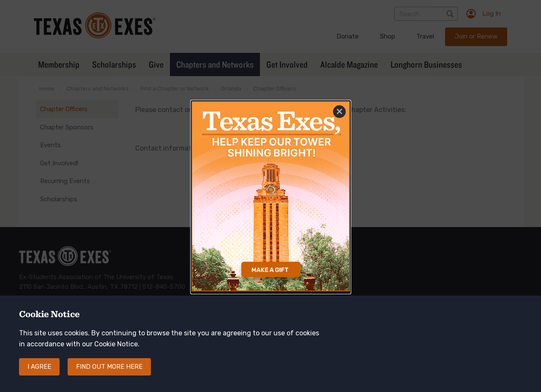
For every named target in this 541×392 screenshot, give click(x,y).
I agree (39, 367)
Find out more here (109, 367)
